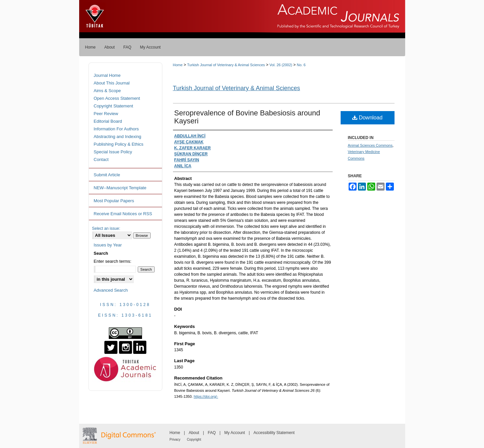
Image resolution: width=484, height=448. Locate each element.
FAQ (212, 433)
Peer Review (106, 114)
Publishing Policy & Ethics (119, 144)
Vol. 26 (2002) (281, 65)
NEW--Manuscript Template (120, 188)
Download (367, 118)
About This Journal (112, 83)
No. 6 (301, 65)
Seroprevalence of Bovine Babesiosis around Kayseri (247, 117)
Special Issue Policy (113, 152)
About (194, 433)
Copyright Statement (114, 106)
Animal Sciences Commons (370, 145)
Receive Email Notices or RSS (123, 214)
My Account (235, 433)
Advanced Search (111, 290)
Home (178, 65)
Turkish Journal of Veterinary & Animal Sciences (226, 65)
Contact (101, 159)
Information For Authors (116, 129)
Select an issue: (106, 228)
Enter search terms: (113, 261)
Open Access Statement (117, 98)
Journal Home (107, 75)
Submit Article (107, 175)
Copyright (194, 440)
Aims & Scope (107, 91)
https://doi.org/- (206, 396)
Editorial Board (108, 121)
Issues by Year (108, 245)
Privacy (175, 440)
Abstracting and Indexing (118, 137)
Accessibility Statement (274, 433)
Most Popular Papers (114, 201)
